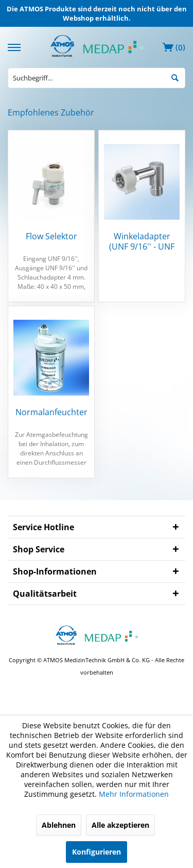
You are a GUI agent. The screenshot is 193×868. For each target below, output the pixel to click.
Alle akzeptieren (120, 825)
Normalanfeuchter (51, 412)
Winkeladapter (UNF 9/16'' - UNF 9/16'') (142, 241)
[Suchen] (175, 77)
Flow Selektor (51, 236)
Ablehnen (59, 825)
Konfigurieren (97, 852)
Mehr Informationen (134, 794)
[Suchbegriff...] (97, 78)
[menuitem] (15, 46)
